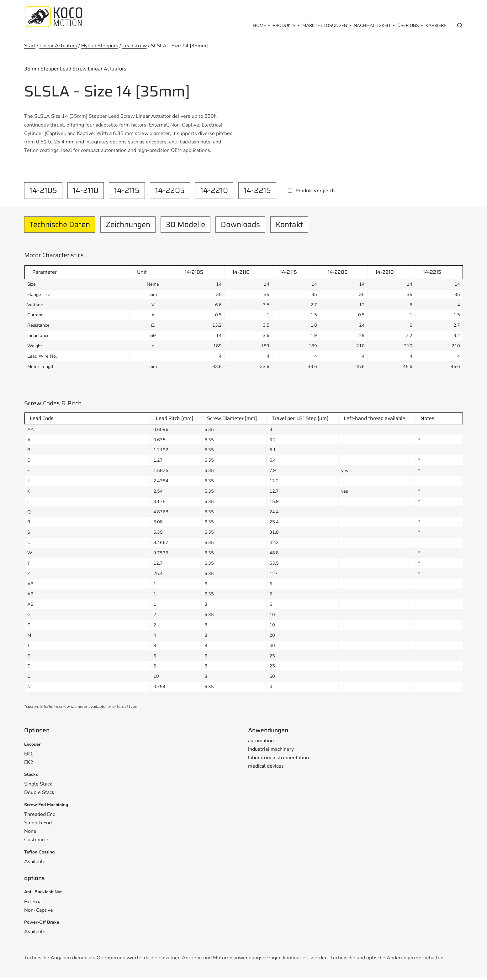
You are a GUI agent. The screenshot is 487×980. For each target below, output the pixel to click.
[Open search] (460, 25)
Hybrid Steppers (100, 46)
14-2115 (127, 190)
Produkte (284, 26)
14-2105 (43, 190)
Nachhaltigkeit (372, 26)
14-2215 (257, 190)
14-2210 (214, 190)
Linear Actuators (58, 46)
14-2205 (170, 190)
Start (30, 46)
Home (259, 26)
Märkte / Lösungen (325, 26)
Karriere (436, 26)
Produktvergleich (315, 191)
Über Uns (408, 26)
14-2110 (86, 190)
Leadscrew (135, 46)
